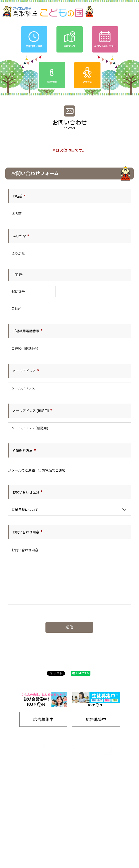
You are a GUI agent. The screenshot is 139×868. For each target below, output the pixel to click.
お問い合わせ (95, 843)
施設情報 (95, 827)
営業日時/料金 (95, 787)
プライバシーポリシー (40, 811)
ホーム (40, 787)
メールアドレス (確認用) (31, 411)
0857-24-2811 (55, 771)
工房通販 (95, 819)
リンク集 (95, 835)
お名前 (17, 196)
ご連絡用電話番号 (26, 331)
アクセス (95, 795)
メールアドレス (24, 371)
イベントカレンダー (40, 795)
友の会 (95, 803)
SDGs (95, 811)
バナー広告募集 (40, 827)
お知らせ (40, 803)
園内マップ (40, 819)
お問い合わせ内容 (26, 532)
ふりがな (19, 236)
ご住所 (17, 275)
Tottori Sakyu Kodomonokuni (56, 863)
